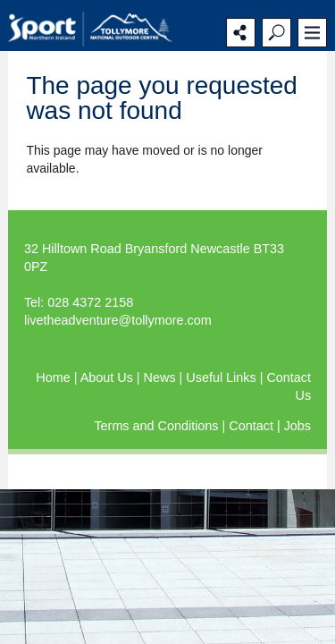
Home (54, 377)
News (162, 377)
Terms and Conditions (158, 426)
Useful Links (222, 377)
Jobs (297, 426)
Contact (253, 426)
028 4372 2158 (90, 302)
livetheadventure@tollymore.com (118, 320)
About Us (109, 377)
